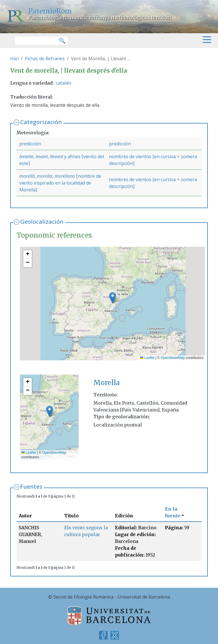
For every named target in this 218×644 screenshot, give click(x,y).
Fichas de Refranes (45, 58)
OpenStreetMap (173, 358)
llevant (56, 156)
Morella (107, 383)
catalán (64, 83)
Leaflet (147, 358)
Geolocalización (42, 222)
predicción (30, 144)
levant (42, 156)
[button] (113, 298)
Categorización (41, 122)
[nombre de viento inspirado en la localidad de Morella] (60, 183)
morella (45, 176)
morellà (27, 176)
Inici (14, 58)
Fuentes (31, 487)
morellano (65, 176)
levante (26, 156)
